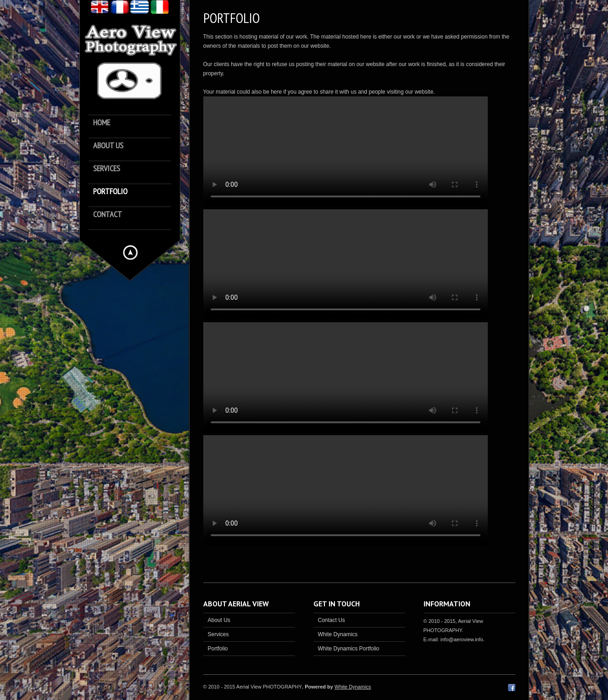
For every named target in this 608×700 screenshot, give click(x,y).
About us (108, 146)
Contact (108, 215)
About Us (219, 620)
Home (102, 123)
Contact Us (332, 620)
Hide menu (130, 252)
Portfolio (110, 192)
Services (107, 169)
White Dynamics (338, 634)
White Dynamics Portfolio (349, 649)
